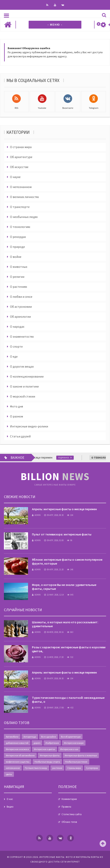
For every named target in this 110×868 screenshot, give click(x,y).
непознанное (13, 768)
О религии (17, 277)
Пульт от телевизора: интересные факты (62, 534)
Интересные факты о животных (81, 755)
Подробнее (67, 458)
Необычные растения (76, 762)
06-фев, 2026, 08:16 (54, 632)
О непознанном (21, 187)
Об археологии (20, 317)
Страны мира (74, 768)
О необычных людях (24, 217)
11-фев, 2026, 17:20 (54, 657)
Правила (66, 807)
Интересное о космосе (17, 749)
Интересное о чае (69, 749)
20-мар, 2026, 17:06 (54, 708)
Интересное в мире (74, 743)
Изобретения (52, 743)
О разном (16, 416)
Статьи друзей (20, 436)
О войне (16, 257)
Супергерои (92, 768)
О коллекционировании (27, 376)
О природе (17, 247)
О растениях (19, 287)
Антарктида (30, 737)
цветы (9, 774)
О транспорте (20, 207)
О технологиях (20, 227)
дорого (37, 743)
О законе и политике (24, 386)
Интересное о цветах (45, 749)
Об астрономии (21, 307)
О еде (14, 356)
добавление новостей (17, 743)
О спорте (16, 346)
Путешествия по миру (36, 768)
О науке (15, 177)
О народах (17, 327)
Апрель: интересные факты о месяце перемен (64, 509)
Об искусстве (19, 167)
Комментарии (69, 799)
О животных (19, 267)
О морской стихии (23, 396)
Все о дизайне (49, 737)
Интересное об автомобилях (20, 755)
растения (57, 768)
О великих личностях (24, 197)
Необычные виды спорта (47, 762)
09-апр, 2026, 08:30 (54, 515)
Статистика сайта (72, 814)
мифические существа (18, 762)
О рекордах (18, 237)
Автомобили (12, 737)
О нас (10, 799)
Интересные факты (50, 755)
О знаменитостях (22, 336)
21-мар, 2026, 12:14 (54, 595)
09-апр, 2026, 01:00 (54, 540)
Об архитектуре (21, 157)
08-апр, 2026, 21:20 (54, 569)
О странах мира (21, 147)
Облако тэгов (69, 822)
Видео (10, 807)
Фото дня (16, 406)
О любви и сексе (21, 297)
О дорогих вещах (22, 366)
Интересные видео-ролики (29, 426)
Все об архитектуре (71, 737)
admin (36, 515)
